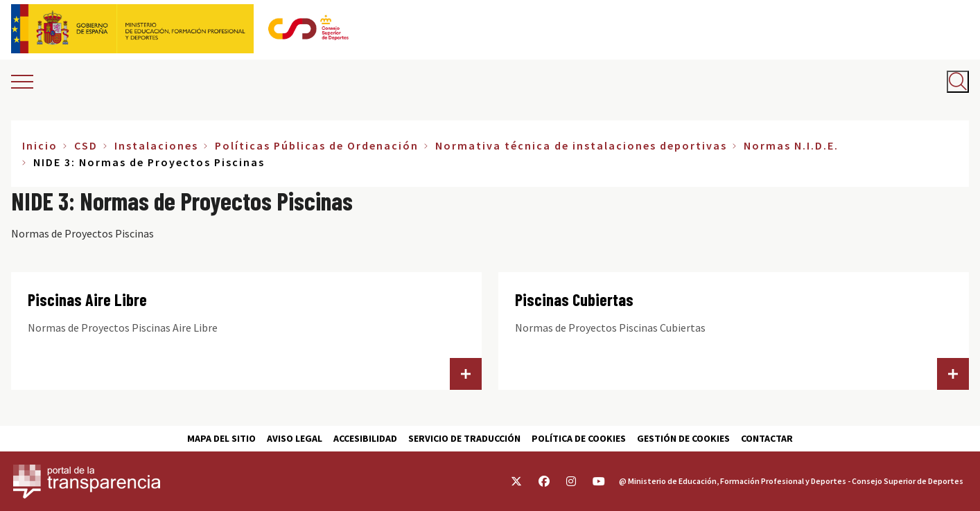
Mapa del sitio (221, 438)
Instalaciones (156, 145)
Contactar (767, 438)
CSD (86, 145)
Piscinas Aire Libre (87, 299)
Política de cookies (579, 438)
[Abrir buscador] (958, 82)
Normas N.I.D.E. (791, 145)
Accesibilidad (365, 438)
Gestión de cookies (683, 438)
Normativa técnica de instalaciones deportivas (581, 145)
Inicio (40, 145)
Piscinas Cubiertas (574, 299)
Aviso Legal (295, 438)
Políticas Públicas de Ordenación (317, 145)
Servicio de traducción (464, 438)
